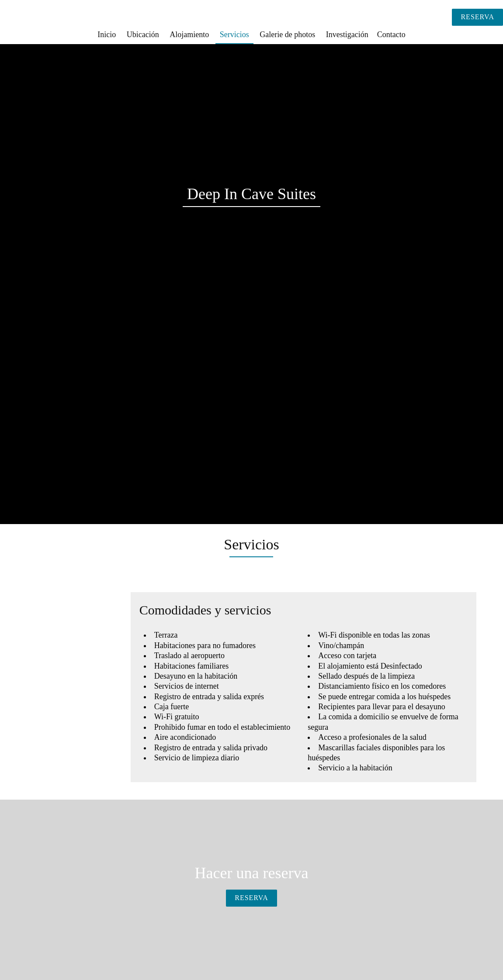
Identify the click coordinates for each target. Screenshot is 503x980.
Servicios (234, 35)
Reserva (477, 17)
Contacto (391, 35)
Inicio (107, 35)
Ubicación (143, 35)
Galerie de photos (287, 35)
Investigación (347, 35)
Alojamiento (189, 35)
